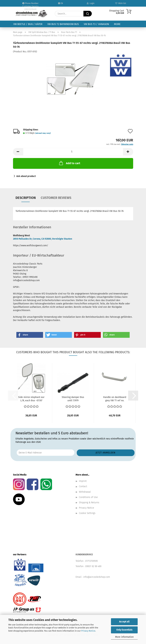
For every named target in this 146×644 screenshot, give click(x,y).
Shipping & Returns (89, 503)
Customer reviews (56, 198)
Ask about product (26, 176)
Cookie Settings (87, 513)
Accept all (124, 622)
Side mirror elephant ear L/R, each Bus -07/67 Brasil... (31, 399)
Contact (83, 486)
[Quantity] (73, 152)
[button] (18, 152)
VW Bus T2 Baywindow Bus (63, 24)
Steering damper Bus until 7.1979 (73, 399)
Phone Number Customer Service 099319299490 (30, 4)
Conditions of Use (88, 497)
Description (26, 198)
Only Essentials (124, 630)
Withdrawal (85, 492)
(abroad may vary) (43, 133)
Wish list (121, 3)
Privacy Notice (88, 631)
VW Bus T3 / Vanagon (96, 24)
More (117, 24)
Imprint (83, 481)
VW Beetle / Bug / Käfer (28, 24)
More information (124, 637)
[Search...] (88, 14)
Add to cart (69, 163)
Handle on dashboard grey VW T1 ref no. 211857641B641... (115, 399)
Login (91, 3)
